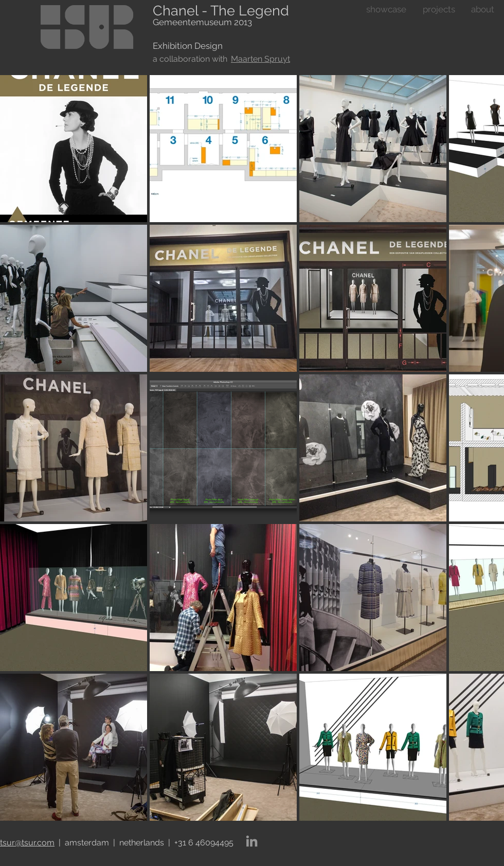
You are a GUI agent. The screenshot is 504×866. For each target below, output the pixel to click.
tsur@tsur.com (27, 843)
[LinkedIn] (252, 841)
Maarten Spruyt (260, 59)
